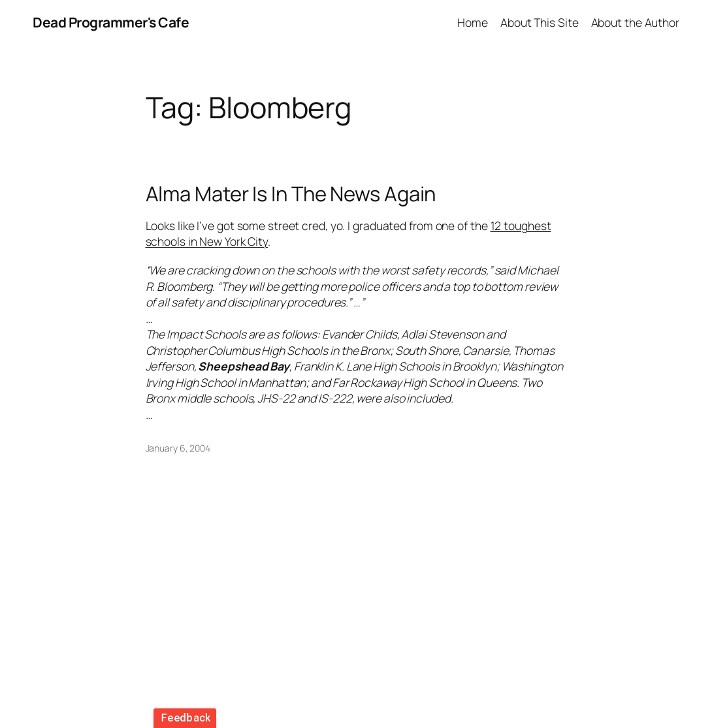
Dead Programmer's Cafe (111, 22)
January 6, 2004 (178, 448)
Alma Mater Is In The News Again (291, 194)
